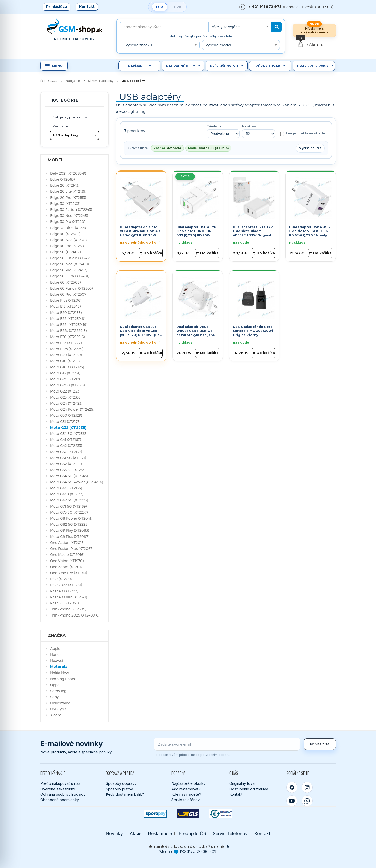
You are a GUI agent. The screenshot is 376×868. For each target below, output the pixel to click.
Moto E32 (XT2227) (66, 343)
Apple (55, 648)
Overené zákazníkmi (58, 789)
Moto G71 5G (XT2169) (68, 506)
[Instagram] (307, 787)
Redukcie (60, 126)
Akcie (135, 834)
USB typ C (59, 709)
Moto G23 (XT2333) (66, 397)
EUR (159, 7)
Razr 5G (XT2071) (64, 603)
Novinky (114, 834)
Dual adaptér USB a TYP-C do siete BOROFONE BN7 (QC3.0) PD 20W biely (197, 233)
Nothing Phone (63, 679)
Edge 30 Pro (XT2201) (68, 222)
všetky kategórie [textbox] (226, 27)
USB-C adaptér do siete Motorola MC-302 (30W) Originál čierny (253, 331)
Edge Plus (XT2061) (66, 300)
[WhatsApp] (307, 801)
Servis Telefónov (230, 834)
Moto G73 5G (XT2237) (69, 512)
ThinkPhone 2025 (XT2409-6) (75, 615)
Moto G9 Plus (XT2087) (70, 536)
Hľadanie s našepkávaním (314, 30)
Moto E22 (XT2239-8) (68, 318)
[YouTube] (292, 801)
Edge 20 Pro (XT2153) (68, 197)
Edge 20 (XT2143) (65, 185)
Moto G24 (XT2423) (66, 403)
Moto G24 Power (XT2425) (72, 409)
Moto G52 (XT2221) (66, 464)
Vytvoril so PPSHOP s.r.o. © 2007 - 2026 (188, 851)
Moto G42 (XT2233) (66, 446)
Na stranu (250, 126)
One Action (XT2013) (67, 542)
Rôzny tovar (268, 66)
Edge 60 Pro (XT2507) (69, 294)
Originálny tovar (243, 783)
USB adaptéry (66, 135)
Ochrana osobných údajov (63, 794)
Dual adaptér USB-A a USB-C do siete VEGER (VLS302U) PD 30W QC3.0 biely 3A (141, 333)
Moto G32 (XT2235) (68, 428)
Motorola (59, 667)
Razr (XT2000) (62, 579)
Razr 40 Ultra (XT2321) (68, 597)
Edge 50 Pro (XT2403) (69, 270)
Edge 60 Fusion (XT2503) (71, 288)
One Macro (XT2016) (67, 555)
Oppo (55, 685)
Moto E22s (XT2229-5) (68, 331)
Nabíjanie (137, 66)
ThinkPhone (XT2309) (68, 609)
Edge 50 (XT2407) (65, 252)
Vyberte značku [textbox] (139, 45)
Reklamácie (160, 834)
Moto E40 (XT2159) (66, 355)
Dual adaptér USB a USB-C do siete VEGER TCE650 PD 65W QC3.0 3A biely (310, 231)
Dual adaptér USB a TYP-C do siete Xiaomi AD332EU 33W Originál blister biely (254, 233)
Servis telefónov (186, 800)
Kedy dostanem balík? (125, 794)
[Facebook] (292, 787)
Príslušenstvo (224, 66)
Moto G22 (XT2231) (66, 391)
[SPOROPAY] (155, 814)
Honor (55, 654)
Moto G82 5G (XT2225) (69, 524)
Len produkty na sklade (302, 134)
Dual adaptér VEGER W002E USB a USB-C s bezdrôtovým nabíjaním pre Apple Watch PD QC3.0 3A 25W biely (197, 335)
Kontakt (87, 7)
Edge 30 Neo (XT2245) (69, 216)
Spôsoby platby (119, 789)
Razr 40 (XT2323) (64, 591)
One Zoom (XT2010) (67, 567)
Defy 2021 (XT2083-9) (68, 173)
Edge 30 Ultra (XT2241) (69, 228)
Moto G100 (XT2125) (67, 367)
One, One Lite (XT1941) (68, 573)
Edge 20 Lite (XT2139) (68, 191)
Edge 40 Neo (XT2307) (69, 240)
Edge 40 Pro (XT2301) (68, 246)
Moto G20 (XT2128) (66, 379)
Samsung (58, 691)
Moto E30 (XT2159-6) (67, 337)
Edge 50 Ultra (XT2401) (70, 276)
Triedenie (214, 126)
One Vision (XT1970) (67, 561)
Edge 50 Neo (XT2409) (69, 264)
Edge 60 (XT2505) (65, 282)
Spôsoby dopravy (121, 783)
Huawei (57, 661)
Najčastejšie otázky (188, 783)
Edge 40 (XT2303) (65, 234)
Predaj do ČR (192, 834)
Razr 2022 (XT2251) (66, 585)
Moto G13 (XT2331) (65, 373)
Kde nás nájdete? (186, 794)
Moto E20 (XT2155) (66, 312)
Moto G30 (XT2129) (66, 415)
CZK (178, 7)
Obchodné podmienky (60, 800)
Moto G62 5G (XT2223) (69, 500)
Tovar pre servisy (311, 66)
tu (228, 846)
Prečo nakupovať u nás (60, 783)
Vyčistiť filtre (310, 148)
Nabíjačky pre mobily (70, 117)
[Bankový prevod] (221, 814)
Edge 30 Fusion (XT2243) (71, 209)
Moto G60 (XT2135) (66, 488)
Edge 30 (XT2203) (65, 203)
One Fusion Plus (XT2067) (72, 549)
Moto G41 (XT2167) (65, 440)
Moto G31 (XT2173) (65, 421)
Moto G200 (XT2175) (67, 385)
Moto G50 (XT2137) (66, 452)
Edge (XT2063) (62, 179)
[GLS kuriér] (188, 814)
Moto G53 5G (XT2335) (69, 470)
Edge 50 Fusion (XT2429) (71, 258)
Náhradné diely (181, 66)
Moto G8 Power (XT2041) (71, 518)
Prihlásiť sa (57, 7)
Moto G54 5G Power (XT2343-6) (76, 482)
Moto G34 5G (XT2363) (69, 433)
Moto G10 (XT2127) (66, 361)
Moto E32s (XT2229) (67, 349)
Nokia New (59, 673)
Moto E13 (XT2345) (65, 306)
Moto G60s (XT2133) (67, 494)
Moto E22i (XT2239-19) (69, 325)
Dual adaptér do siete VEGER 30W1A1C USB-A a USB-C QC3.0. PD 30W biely (140, 233)
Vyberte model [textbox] (218, 45)
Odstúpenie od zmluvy (249, 789)
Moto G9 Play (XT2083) (69, 530)
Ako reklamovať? (186, 789)
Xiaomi (56, 715)
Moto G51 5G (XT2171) (68, 458)
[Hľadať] (277, 27)
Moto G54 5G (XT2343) (69, 476)
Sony (54, 697)
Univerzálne (60, 703)
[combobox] (240, 27)
